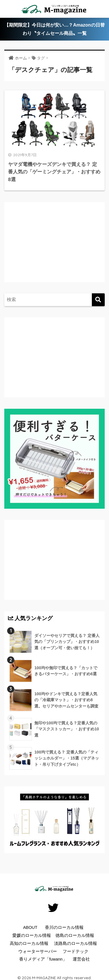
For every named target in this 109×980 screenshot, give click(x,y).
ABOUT (30, 927)
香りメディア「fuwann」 (43, 959)
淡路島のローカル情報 (76, 943)
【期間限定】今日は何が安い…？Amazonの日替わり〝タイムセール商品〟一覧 (54, 29)
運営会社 (81, 959)
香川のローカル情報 (64, 927)
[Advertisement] (56, 248)
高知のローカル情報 (29, 943)
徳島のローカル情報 (75, 935)
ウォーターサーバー (38, 951)
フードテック (76, 951)
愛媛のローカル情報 (32, 935)
